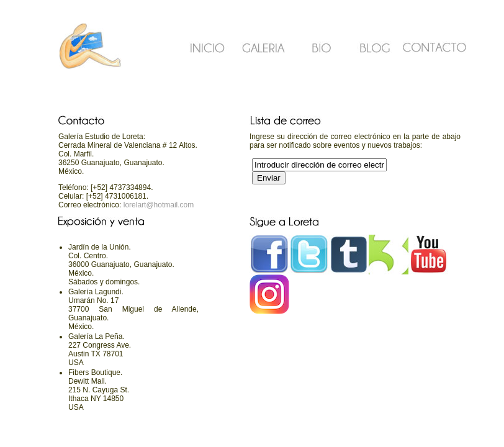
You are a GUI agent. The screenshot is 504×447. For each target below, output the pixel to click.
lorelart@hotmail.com (157, 205)
